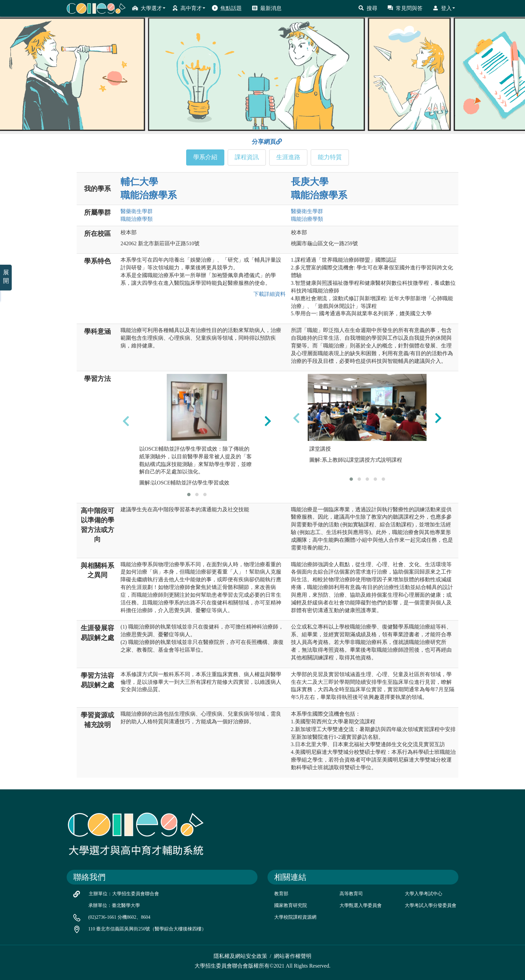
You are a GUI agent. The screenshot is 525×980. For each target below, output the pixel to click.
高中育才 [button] (189, 8)
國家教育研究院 (291, 905)
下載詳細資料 (268, 294)
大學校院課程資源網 (295, 917)
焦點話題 (227, 8)
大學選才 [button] (149, 8)
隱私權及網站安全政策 (240, 956)
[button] (189, 495)
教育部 (281, 894)
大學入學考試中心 (424, 894)
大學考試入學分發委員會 (431, 905)
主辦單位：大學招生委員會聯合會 (124, 894)
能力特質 (330, 157)
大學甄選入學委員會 (361, 905)
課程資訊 (247, 157)
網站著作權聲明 (293, 956)
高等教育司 (351, 894)
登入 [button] (444, 8)
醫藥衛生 (137, 211)
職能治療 (137, 219)
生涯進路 (288, 157)
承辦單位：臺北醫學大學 (114, 905)
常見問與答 (405, 8)
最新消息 (267, 8)
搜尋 (368, 8)
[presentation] (126, 421)
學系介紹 (205, 157)
